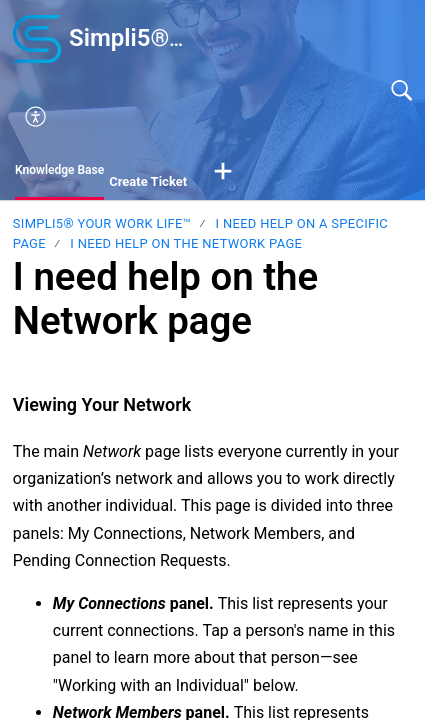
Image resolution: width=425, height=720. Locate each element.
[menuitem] (224, 117)
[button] (223, 172)
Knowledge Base (59, 170)
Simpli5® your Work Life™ (102, 223)
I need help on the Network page (186, 243)
